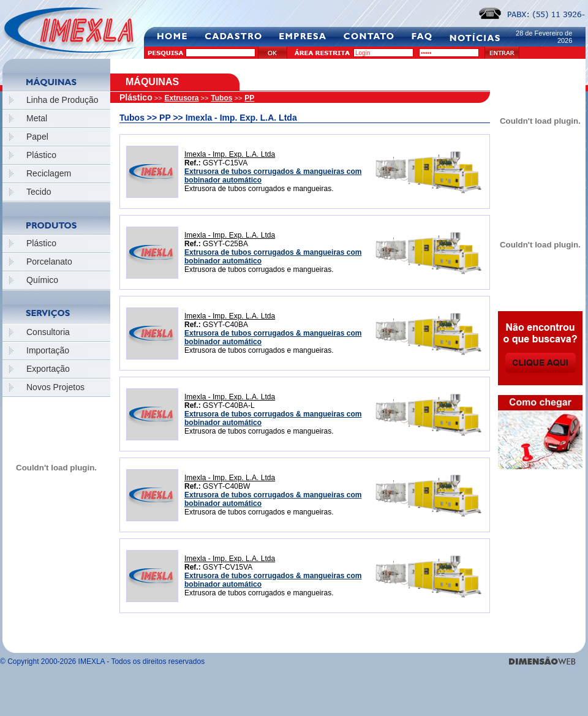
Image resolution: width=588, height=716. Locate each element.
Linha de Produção (62, 100)
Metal (37, 118)
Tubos (221, 98)
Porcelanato (49, 262)
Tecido (39, 192)
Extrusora (182, 98)
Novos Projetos (55, 387)
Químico (42, 280)
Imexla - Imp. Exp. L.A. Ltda (230, 154)
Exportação (48, 369)
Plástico (41, 155)
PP (249, 98)
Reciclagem (49, 173)
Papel (37, 137)
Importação (48, 350)
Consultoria (48, 332)
